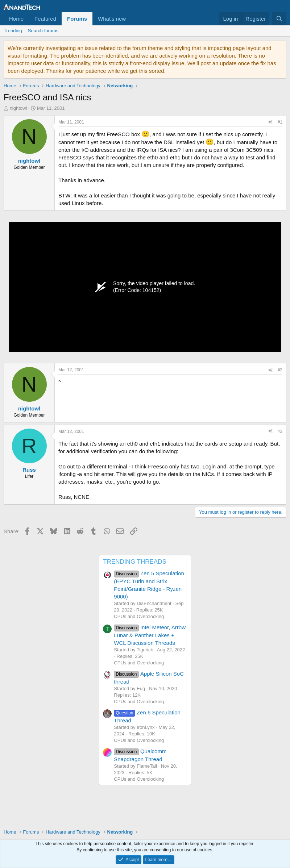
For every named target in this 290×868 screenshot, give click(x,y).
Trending (13, 31)
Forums (77, 19)
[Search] (279, 19)
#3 (280, 431)
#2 (280, 370)
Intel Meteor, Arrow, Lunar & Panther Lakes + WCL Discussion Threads (150, 635)
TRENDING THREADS (134, 562)
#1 (280, 122)
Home (16, 19)
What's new (112, 19)
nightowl (18, 108)
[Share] (270, 122)
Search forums (43, 31)
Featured (45, 19)
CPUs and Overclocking (139, 616)
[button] (132, 19)
